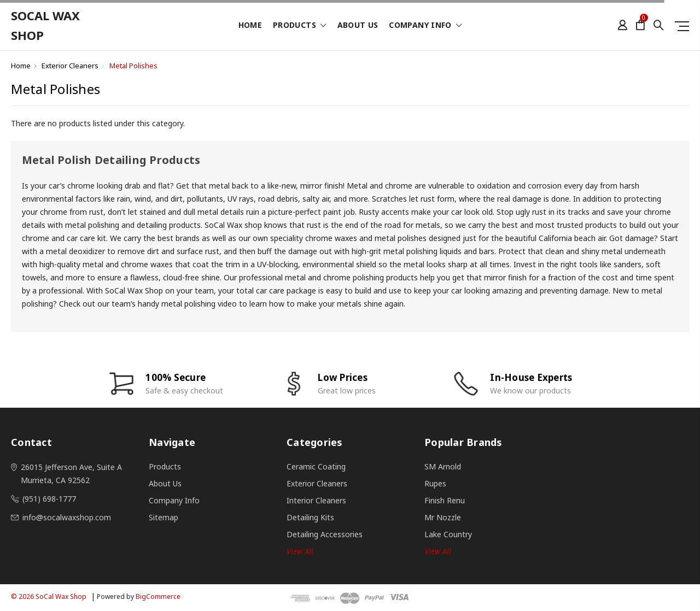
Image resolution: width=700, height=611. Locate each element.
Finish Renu (445, 500)
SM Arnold (443, 466)
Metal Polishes (133, 66)
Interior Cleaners (316, 500)
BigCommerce (158, 597)
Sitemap (164, 517)
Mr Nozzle (443, 517)
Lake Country (448, 534)
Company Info (425, 26)
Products (300, 26)
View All (438, 551)
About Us (358, 26)
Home (250, 26)
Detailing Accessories (325, 534)
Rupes (435, 483)
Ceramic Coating (316, 466)
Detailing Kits (310, 517)
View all (300, 551)
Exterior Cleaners (70, 66)
